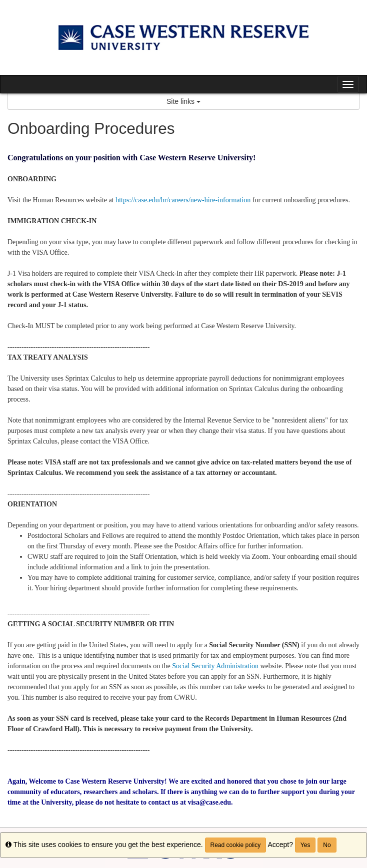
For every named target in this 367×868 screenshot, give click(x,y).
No (327, 845)
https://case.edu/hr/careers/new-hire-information (183, 200)
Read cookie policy (236, 845)
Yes (305, 845)
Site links (183, 101)
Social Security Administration (216, 666)
